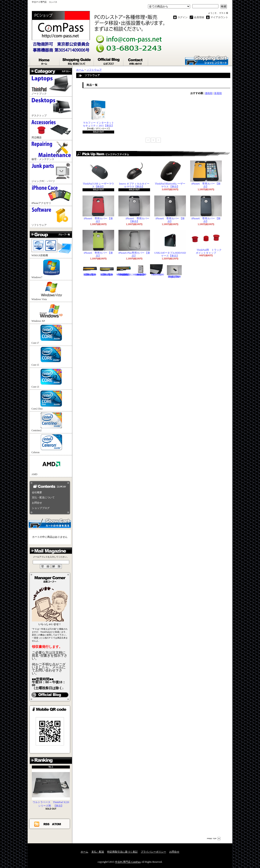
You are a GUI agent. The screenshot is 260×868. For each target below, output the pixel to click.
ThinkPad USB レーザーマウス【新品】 (98, 174)
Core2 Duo (51, 400)
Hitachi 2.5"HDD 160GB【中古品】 (141, 270)
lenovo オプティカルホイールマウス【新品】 (134, 174)
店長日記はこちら (50, 695)
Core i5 (51, 356)
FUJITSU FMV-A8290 (157, 270)
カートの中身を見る (50, 523)
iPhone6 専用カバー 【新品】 (206, 174)
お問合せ (136, 61)
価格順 (209, 93)
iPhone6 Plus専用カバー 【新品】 (134, 244)
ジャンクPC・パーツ (51, 173)
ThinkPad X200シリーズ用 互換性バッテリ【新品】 (90, 270)
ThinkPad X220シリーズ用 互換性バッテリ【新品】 (107, 270)
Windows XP (51, 313)
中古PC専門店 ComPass (128, 862)
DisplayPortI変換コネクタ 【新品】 (174, 271)
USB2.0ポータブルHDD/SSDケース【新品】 (170, 244)
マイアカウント (219, 17)
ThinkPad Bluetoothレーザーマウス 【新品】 (170, 174)
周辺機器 (51, 129)
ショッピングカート (207, 60)
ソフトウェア (51, 217)
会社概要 (37, 492)
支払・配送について (77, 61)
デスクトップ (51, 107)
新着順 (218, 93)
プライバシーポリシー (153, 852)
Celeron (51, 444)
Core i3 (51, 378)
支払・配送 (98, 852)
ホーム (45, 61)
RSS (47, 824)
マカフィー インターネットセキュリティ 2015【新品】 (98, 113)
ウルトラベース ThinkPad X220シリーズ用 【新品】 (51, 788)
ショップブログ (109, 61)
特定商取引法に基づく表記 (122, 852)
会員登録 (199, 17)
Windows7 (51, 269)
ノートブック (51, 85)
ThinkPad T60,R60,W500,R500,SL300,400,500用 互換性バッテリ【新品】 (131, 270)
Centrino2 (51, 422)
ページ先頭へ (214, 839)
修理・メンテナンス (51, 151)
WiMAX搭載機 (51, 248)
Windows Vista (51, 291)
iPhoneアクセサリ (51, 195)
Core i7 (51, 335)
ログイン (183, 17)
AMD (51, 466)
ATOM (57, 824)
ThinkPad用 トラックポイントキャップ (206, 242)
